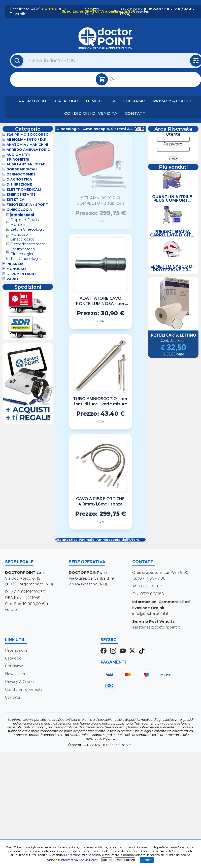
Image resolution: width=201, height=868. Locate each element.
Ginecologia (19, 210)
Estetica (15, 200)
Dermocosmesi (22, 175)
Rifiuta (107, 860)
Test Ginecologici (26, 259)
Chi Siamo (134, 101)
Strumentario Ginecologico (23, 251)
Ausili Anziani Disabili (28, 164)
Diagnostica (19, 180)
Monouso (16, 269)
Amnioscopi (22, 215)
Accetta (147, 860)
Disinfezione (19, 185)
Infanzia (15, 264)
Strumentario (21, 274)
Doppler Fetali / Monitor (25, 222)
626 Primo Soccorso (28, 135)
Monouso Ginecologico (22, 237)
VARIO (12, 279)
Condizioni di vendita (91, 113)
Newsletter (100, 101)
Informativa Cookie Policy (79, 860)
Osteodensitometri (28, 244)
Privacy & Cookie (173, 101)
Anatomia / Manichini (27, 145)
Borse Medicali (22, 170)
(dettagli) (143, 12)
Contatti (136, 113)
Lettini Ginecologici (28, 230)
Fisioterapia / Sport (27, 205)
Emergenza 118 (21, 195)
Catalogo (67, 101)
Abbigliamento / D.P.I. (28, 140)
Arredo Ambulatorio (28, 150)
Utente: (173, 134)
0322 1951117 (151, 586)
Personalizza (125, 860)
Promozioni (33, 101)
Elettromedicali (24, 190)
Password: (173, 144)
